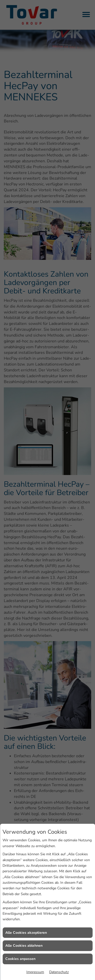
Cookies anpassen (20, 959)
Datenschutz (59, 972)
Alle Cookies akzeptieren (26, 933)
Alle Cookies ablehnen (24, 946)
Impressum (35, 972)
